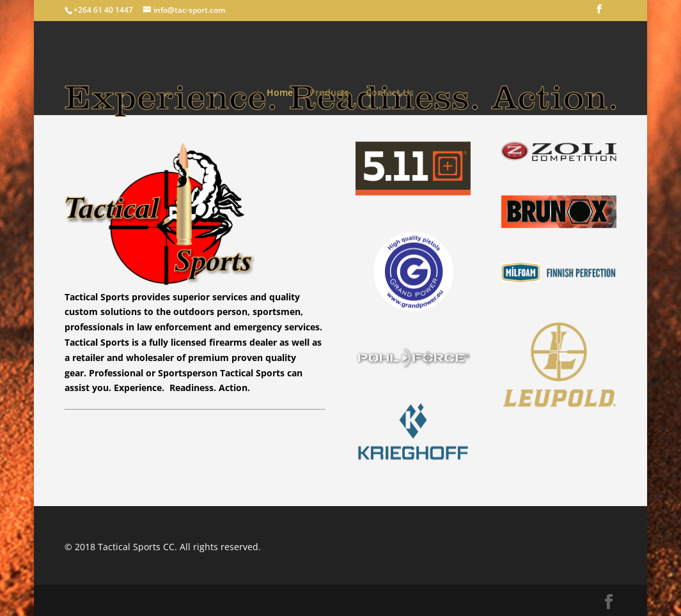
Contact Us (390, 93)
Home (280, 93)
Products (329, 93)
